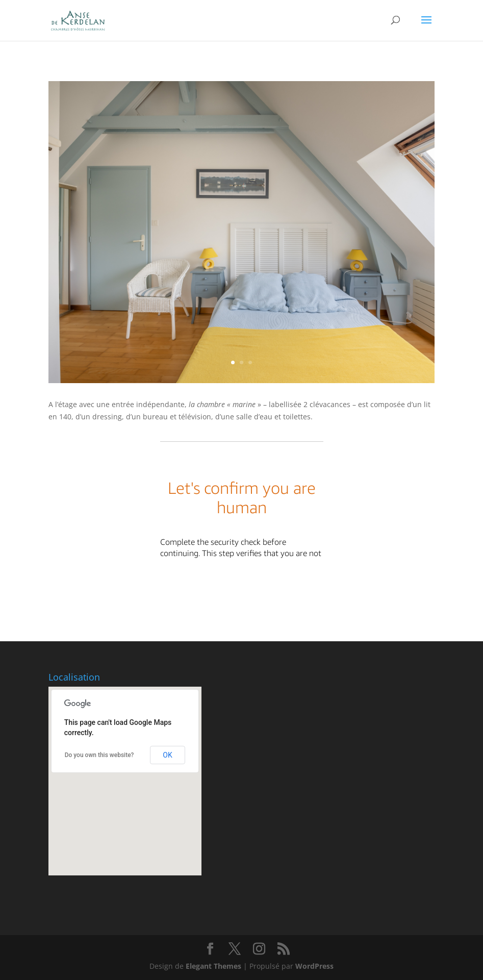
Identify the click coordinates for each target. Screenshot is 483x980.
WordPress (314, 966)
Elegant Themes (213, 966)
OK (167, 755)
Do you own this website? (99, 755)
